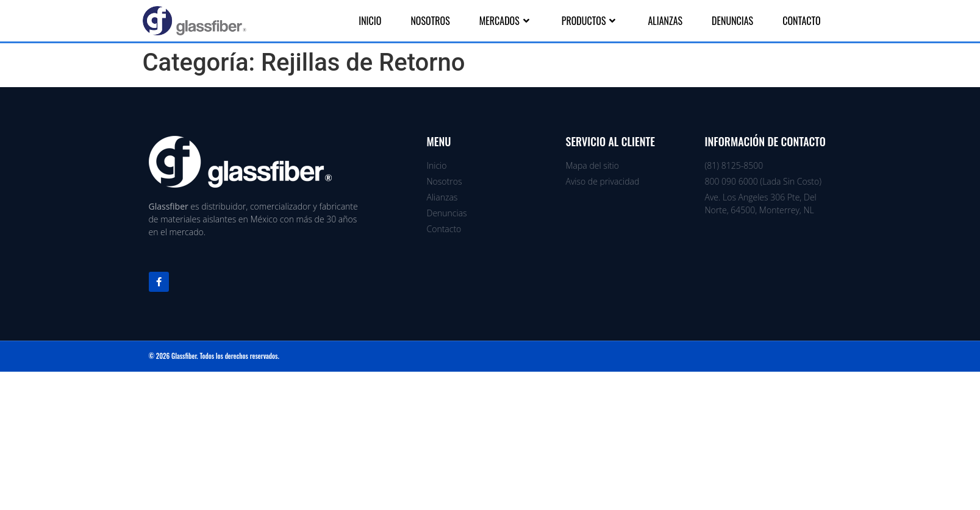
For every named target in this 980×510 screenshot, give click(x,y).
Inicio (370, 21)
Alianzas (665, 21)
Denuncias (732, 21)
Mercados (506, 21)
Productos (590, 21)
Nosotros (430, 21)
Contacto (801, 21)
